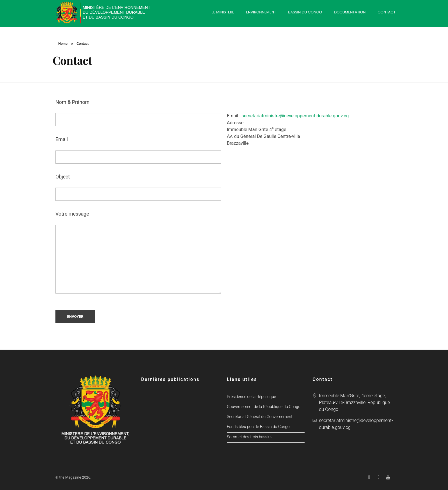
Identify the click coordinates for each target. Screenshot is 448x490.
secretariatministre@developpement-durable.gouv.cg (294, 116)
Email (138, 150)
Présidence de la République (251, 397)
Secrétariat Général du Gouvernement (260, 417)
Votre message (138, 252)
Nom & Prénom (138, 113)
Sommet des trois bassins (250, 437)
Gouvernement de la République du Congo (264, 407)
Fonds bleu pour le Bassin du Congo (258, 427)
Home (63, 44)
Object (138, 187)
